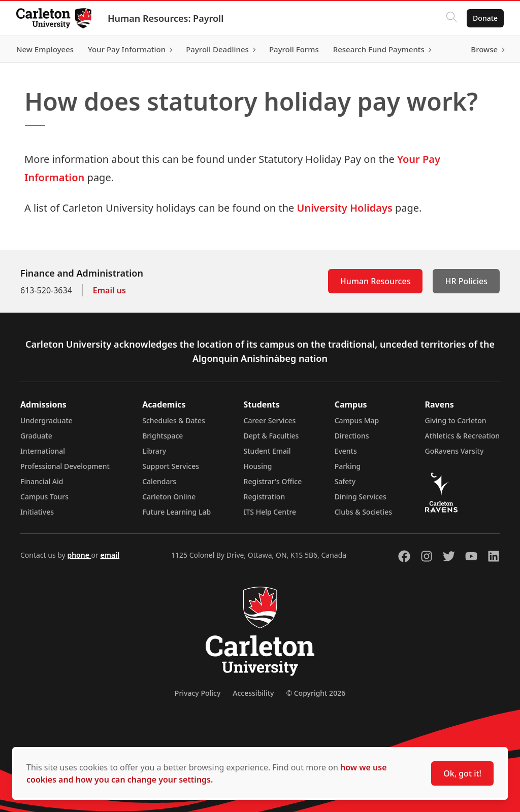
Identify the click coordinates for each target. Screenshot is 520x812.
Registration (265, 497)
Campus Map (357, 420)
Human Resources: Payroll (166, 18)
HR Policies (466, 281)
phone (79, 555)
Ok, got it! (462, 773)
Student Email (267, 451)
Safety (345, 481)
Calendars (159, 481)
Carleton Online (169, 497)
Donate (485, 18)
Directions (352, 436)
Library (154, 451)
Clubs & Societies (363, 512)
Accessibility (253, 693)
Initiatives (37, 512)
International (43, 451)
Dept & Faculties (271, 436)
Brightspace (162, 436)
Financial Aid (42, 481)
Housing (258, 466)
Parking (348, 466)
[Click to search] (451, 18)
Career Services (270, 420)
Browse (484, 49)
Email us (109, 290)
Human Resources (376, 281)
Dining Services (361, 497)
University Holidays (344, 208)
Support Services (171, 466)
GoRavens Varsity (454, 451)
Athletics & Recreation (462, 436)
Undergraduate (46, 420)
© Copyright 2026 (316, 693)
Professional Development (65, 466)
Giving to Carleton (456, 420)
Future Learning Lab (176, 512)
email (110, 555)
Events (346, 451)
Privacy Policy (198, 693)
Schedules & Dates (174, 420)
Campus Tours (44, 497)
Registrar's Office (273, 481)
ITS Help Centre (270, 512)
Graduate (36, 436)
